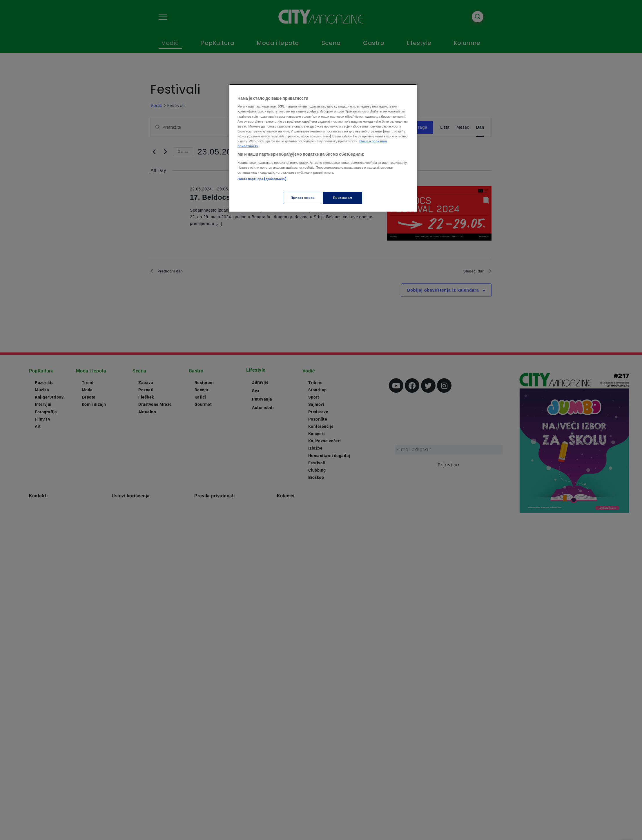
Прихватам (343, 198)
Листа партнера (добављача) (262, 179)
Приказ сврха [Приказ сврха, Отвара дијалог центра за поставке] (300, 198)
